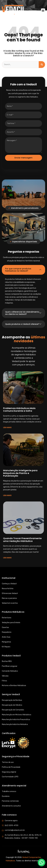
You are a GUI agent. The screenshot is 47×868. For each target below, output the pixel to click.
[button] (43, 11)
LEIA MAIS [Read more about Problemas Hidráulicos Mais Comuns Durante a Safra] (7, 427)
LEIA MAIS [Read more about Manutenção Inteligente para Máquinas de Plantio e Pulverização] (7, 495)
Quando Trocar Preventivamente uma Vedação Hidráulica (22, 540)
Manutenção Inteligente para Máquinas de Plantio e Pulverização (20, 473)
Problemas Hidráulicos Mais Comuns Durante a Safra (19, 410)
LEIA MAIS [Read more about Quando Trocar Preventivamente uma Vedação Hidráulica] (7, 558)
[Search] (42, 65)
